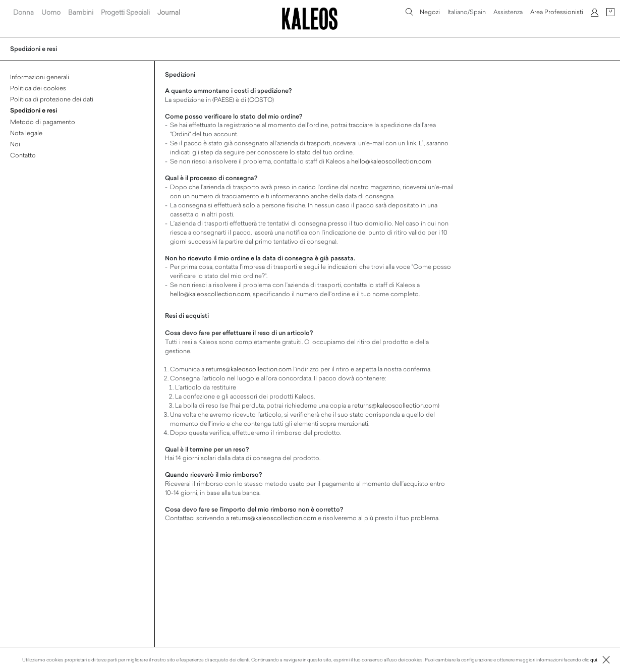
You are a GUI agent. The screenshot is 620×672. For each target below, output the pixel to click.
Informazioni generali (40, 77)
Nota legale (26, 133)
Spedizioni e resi (34, 110)
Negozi (430, 12)
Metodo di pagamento (43, 122)
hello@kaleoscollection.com (391, 161)
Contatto (23, 155)
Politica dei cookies (38, 88)
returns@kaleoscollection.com (249, 369)
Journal (169, 12)
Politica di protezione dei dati (52, 99)
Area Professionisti (557, 12)
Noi (15, 144)
